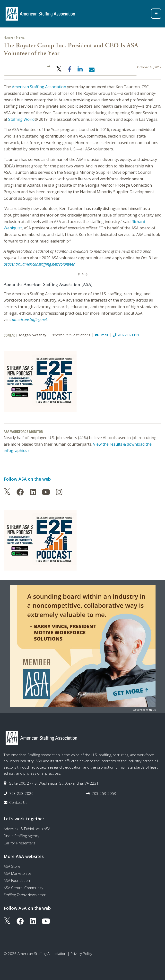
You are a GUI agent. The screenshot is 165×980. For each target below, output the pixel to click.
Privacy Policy (81, 954)
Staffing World (21, 119)
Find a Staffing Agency (22, 836)
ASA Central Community (23, 888)
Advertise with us (144, 710)
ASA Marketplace (17, 873)
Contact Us (18, 802)
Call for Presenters (19, 843)
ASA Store (12, 866)
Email (101, 335)
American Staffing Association (39, 87)
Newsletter (25, 895)
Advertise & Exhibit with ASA (27, 829)
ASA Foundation (17, 880)
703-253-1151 (126, 335)
